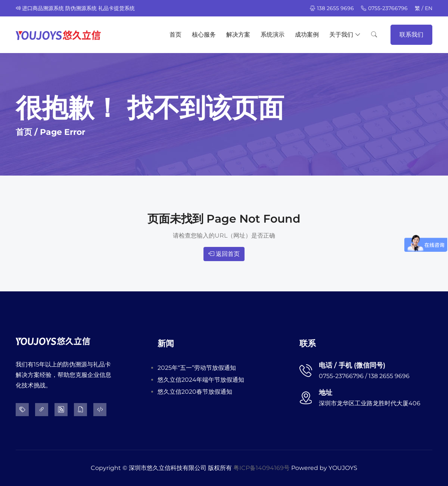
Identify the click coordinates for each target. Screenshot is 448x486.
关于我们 (345, 35)
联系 (308, 343)
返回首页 (224, 254)
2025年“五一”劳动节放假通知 (197, 368)
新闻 (166, 343)
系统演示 (273, 35)
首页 (175, 35)
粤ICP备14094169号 (262, 468)
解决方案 (238, 35)
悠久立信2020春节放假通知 (195, 392)
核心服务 (204, 35)
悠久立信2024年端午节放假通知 (201, 380)
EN (429, 8)
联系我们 (411, 35)
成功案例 (307, 35)
